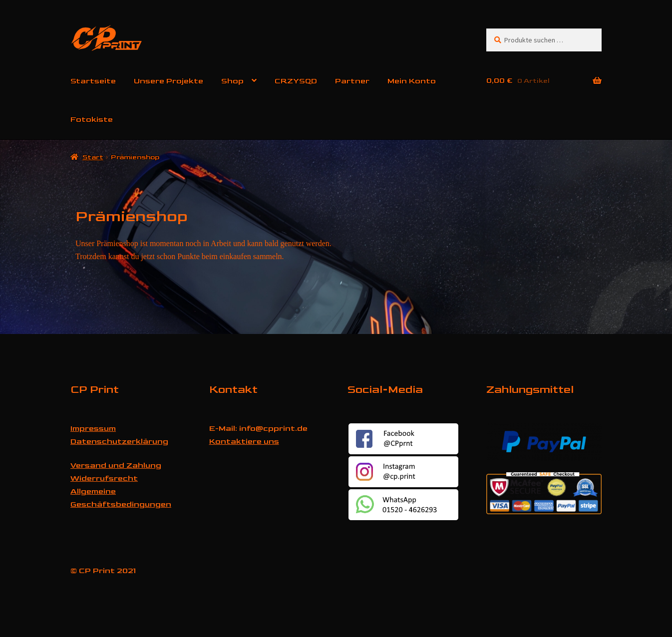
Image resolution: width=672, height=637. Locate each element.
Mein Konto (412, 81)
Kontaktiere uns (244, 442)
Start (93, 157)
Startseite (93, 81)
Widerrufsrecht (104, 478)
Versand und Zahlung (116, 466)
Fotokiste (92, 120)
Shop (232, 81)
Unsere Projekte (168, 81)
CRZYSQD (296, 81)
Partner (352, 81)
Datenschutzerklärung (119, 442)
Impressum (93, 429)
